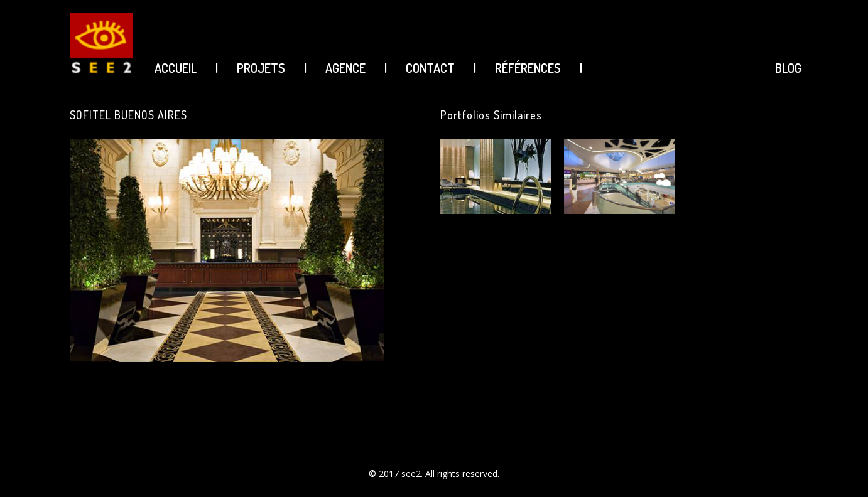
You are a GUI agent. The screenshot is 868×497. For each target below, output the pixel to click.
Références (528, 68)
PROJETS (261, 68)
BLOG (788, 68)
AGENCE (345, 68)
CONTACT (430, 68)
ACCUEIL (176, 68)
